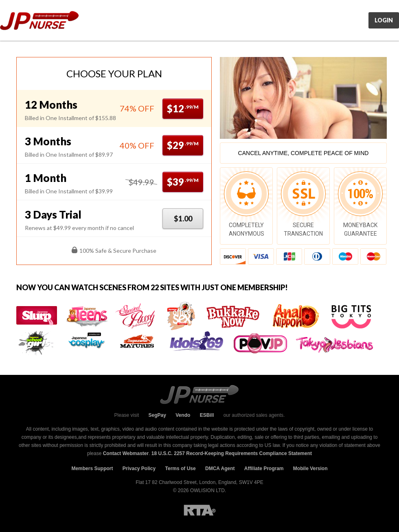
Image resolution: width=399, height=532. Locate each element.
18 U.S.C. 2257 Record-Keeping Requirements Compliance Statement (232, 453)
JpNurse (39, 21)
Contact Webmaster (126, 453)
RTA (200, 510)
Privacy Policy (139, 469)
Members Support (92, 469)
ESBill (207, 415)
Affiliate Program (264, 469)
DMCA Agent (220, 469)
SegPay (157, 415)
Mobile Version (310, 469)
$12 (183, 108)
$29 (183, 145)
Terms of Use (181, 469)
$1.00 (183, 219)
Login (384, 20)
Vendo (183, 415)
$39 (183, 182)
